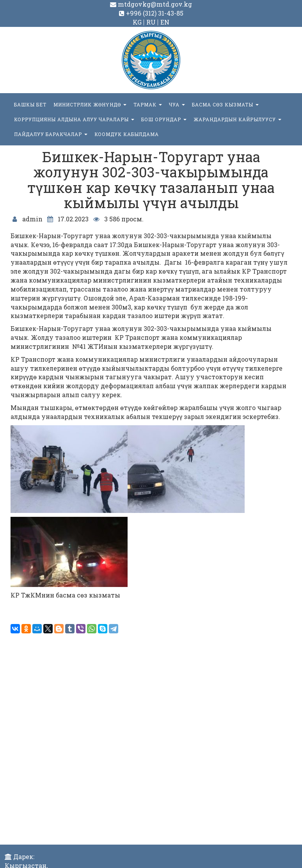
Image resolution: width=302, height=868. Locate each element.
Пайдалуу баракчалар (51, 134)
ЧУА (177, 104)
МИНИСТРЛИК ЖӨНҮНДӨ (90, 104)
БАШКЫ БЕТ (30, 104)
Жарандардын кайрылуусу (237, 119)
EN (165, 22)
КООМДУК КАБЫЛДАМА (127, 134)
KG (137, 22)
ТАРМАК (148, 104)
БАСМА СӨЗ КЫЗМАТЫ (225, 104)
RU (151, 22)
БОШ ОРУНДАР (164, 119)
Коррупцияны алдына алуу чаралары (74, 119)
